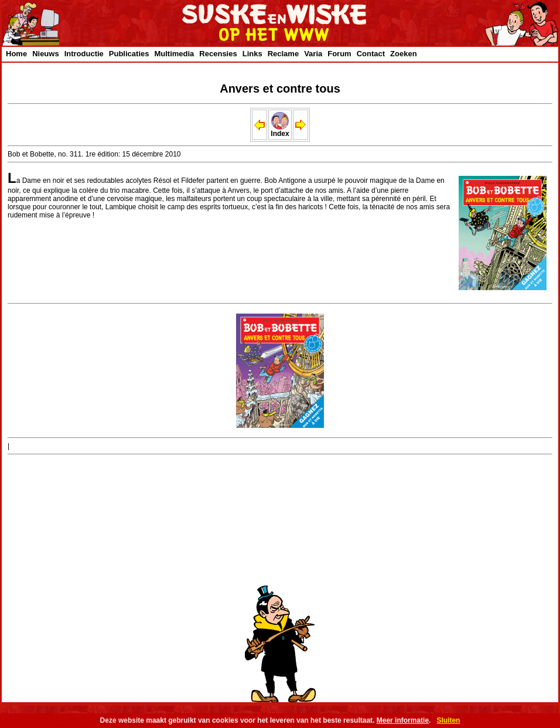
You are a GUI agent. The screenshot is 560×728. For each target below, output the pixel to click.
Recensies (218, 54)
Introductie (84, 54)
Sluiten (448, 720)
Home (16, 54)
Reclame (283, 54)
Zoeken (404, 54)
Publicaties (129, 54)
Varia (313, 54)
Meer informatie (403, 720)
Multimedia (174, 54)
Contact (371, 54)
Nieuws (46, 54)
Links (252, 54)
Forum (339, 54)
